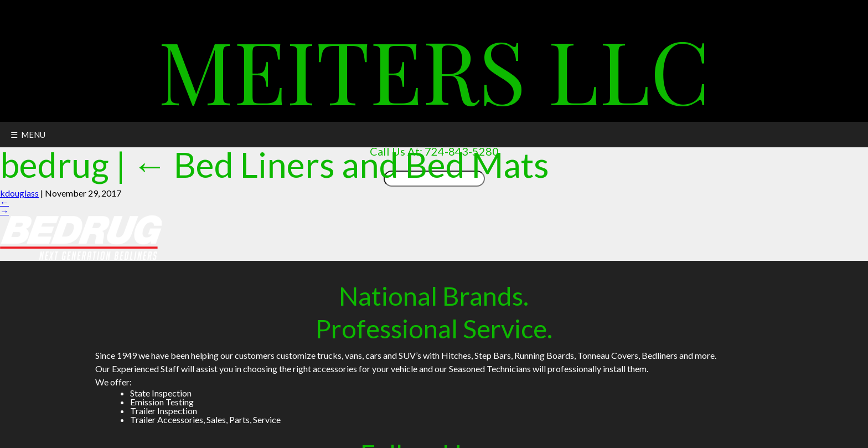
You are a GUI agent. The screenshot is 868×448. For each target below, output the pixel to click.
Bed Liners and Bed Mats (341, 164)
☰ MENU (28, 135)
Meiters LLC (434, 69)
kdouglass (19, 193)
